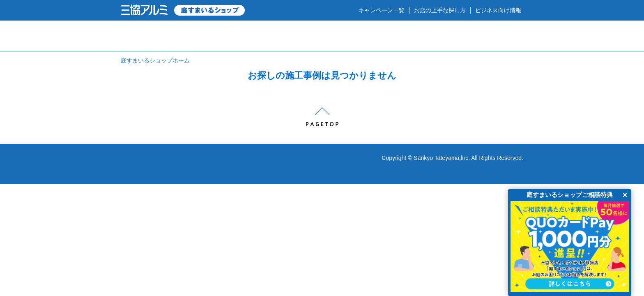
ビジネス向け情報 (498, 10)
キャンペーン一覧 (382, 10)
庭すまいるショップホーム (155, 60)
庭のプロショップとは (223, 36)
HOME (149, 36)
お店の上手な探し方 (440, 10)
